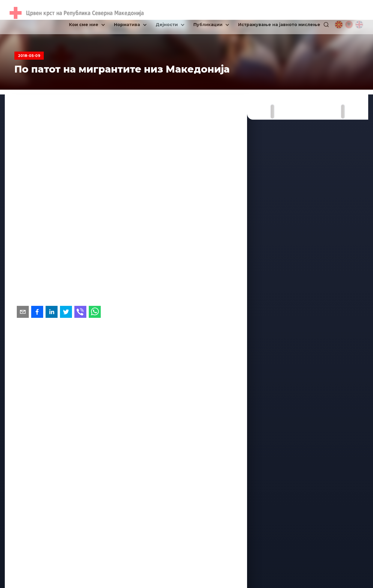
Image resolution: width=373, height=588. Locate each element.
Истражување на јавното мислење (279, 25)
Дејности (167, 25)
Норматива (127, 25)
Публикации (208, 25)
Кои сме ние (84, 25)
